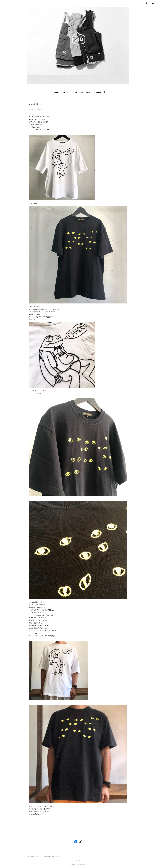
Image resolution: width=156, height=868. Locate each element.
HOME (56, 92)
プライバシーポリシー (34, 857)
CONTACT (98, 92)
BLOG (75, 92)
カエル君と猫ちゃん (36, 104)
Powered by (78, 864)
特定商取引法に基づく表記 (51, 857)
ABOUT (65, 92)
